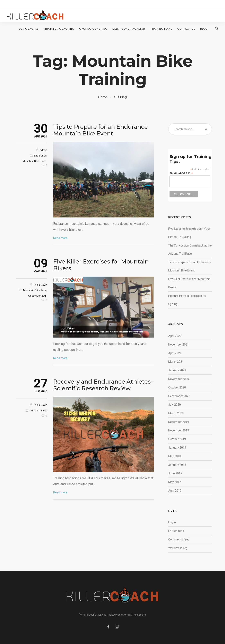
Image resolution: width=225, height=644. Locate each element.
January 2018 (177, 465)
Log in (172, 522)
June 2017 (175, 473)
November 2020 (179, 379)
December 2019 (179, 422)
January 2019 (177, 448)
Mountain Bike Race (34, 161)
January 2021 (177, 370)
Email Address (181, 173)
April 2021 (175, 353)
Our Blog (120, 97)
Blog (204, 29)
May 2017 (175, 482)
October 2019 (177, 439)
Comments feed (179, 539)
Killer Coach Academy (129, 29)
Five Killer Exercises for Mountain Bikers (101, 265)
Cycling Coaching (93, 29)
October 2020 (177, 387)
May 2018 (175, 456)
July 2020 (175, 405)
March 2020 (176, 413)
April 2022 (175, 336)
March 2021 (176, 362)
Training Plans (161, 29)
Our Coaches (29, 29)
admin (43, 150)
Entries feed (176, 531)
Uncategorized (37, 296)
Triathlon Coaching (59, 29)
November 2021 (179, 345)
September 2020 (179, 396)
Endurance (40, 156)
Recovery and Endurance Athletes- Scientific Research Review (103, 385)
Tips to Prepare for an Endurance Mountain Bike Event (101, 130)
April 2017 (175, 491)
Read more (60, 238)
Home (103, 97)
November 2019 (179, 430)
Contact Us (186, 29)
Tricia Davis (40, 285)
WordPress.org (178, 548)
